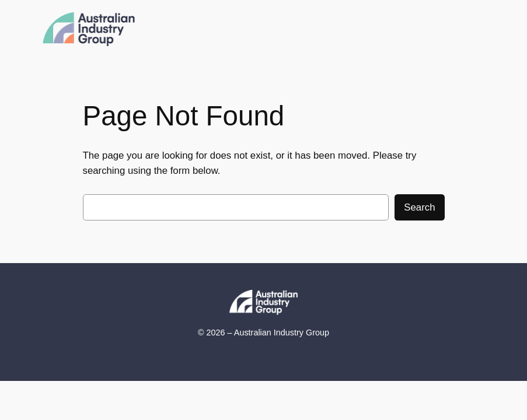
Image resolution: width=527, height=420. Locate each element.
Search (419, 207)
